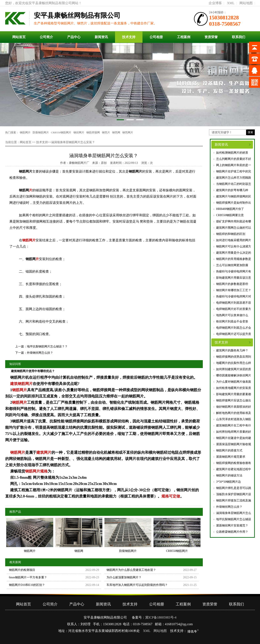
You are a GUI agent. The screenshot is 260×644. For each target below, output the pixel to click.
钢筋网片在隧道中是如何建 (234, 438)
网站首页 (19, 37)
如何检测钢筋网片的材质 (232, 153)
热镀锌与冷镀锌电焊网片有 (234, 271)
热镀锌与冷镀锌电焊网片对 (234, 296)
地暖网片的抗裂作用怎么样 (234, 363)
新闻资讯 (101, 37)
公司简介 (46, 37)
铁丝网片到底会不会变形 (232, 321)
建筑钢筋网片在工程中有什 (234, 425)
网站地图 (246, 3)
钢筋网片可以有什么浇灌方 (234, 246)
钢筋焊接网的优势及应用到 (234, 357)
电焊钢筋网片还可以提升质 (234, 334)
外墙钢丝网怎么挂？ (229, 507)
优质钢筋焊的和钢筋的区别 (234, 234)
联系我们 (239, 37)
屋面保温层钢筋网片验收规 (234, 444)
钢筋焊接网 (93, 132)
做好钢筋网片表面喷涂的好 (234, 407)
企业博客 (215, 3)
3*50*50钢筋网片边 (228, 482)
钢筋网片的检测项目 (22, 570)
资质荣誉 (211, 37)
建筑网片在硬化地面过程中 (234, 469)
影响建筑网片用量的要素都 (234, 394)
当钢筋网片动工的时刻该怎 (234, 184)
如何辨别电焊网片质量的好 (234, 432)
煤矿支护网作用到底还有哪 (234, 221)
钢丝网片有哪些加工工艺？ (234, 290)
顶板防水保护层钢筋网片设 (234, 494)
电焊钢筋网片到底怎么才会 (234, 328)
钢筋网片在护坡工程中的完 (234, 171)
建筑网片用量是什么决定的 (234, 253)
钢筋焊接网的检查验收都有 (234, 463)
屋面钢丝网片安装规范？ (232, 526)
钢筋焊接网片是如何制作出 (234, 203)
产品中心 (74, 37)
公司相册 (156, 37)
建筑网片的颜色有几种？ (232, 350)
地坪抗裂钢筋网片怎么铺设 (234, 519)
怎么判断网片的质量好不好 (234, 159)
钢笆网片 (128, 132)
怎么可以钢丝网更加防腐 (232, 265)
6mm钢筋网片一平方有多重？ (28, 577)
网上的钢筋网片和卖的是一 (234, 165)
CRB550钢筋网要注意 (230, 215)
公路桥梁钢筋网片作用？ (232, 532)
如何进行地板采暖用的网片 (234, 240)
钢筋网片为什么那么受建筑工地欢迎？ (131, 570)
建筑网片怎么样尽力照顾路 (234, 178)
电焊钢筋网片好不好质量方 (234, 309)
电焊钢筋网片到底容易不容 (234, 303)
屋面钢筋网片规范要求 (231, 457)
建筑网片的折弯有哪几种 (232, 190)
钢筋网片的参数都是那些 (232, 284)
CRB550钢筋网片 (61, 132)
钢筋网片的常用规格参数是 (234, 259)
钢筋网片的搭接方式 (229, 450)
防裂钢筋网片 (41, 132)
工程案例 (184, 37)
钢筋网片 (25, 132)
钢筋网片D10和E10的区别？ (27, 585)
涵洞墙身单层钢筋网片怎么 (234, 513)
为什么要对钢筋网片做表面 (234, 382)
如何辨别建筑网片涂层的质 (234, 369)
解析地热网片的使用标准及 (234, 413)
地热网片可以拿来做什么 (232, 315)
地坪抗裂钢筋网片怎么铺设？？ (47, 346)
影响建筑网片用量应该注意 (234, 278)
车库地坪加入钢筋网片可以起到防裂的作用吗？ (137, 585)
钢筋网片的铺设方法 (229, 475)
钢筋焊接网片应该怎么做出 (234, 400)
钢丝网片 (79, 132)
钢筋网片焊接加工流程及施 (234, 501)
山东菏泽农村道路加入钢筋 (234, 419)
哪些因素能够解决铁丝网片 (234, 375)
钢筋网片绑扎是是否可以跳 (234, 488)
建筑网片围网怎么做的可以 (234, 228)
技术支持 (129, 37)
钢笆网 (116, 132)
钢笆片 (106, 132)
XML (231, 3)
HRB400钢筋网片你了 (230, 209)
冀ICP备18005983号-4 (161, 617)
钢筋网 (24, 190)
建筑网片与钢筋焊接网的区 (234, 196)
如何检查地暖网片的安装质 (234, 388)
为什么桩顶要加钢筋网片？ (124, 577)
